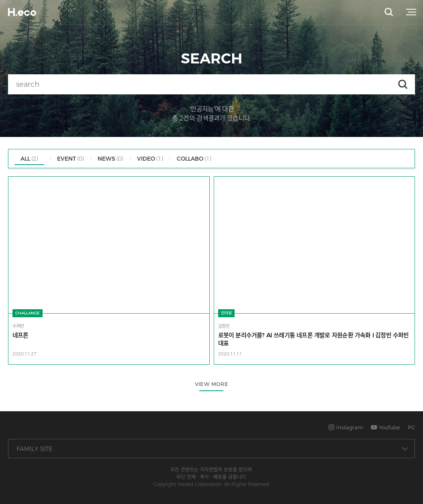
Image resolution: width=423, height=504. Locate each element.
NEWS (110, 159)
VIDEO (150, 159)
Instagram (346, 427)
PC (411, 427)
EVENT (70, 159)
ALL (29, 159)
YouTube (385, 427)
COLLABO (194, 159)
